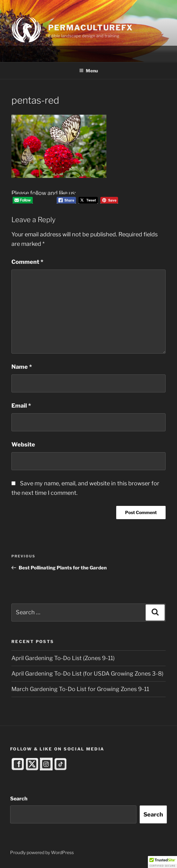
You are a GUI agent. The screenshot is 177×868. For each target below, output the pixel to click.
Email (21, 406)
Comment (27, 262)
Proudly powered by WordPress (42, 852)
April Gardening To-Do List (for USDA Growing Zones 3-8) (87, 674)
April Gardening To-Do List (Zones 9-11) (63, 658)
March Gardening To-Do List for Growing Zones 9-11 (80, 689)
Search (19, 799)
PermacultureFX (91, 28)
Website (23, 444)
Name (22, 367)
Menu (88, 71)
